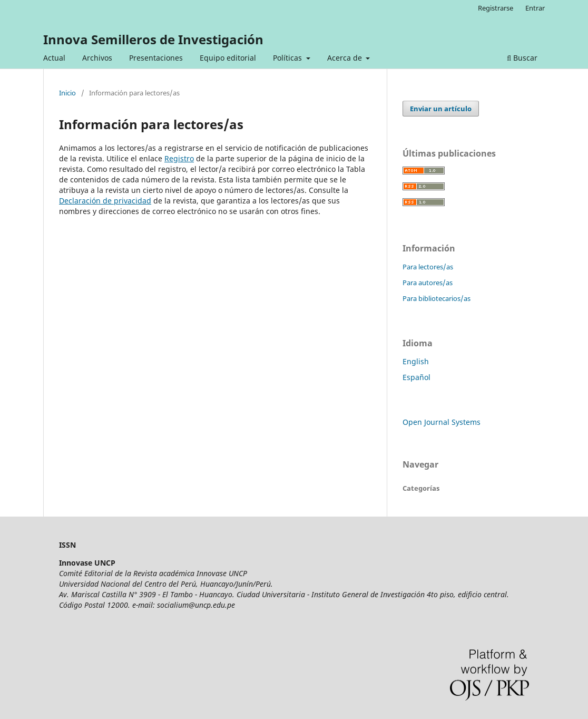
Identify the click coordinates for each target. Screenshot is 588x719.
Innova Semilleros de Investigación (153, 39)
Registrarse (496, 8)
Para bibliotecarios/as (437, 298)
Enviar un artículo (441, 109)
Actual (54, 58)
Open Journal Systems (442, 422)
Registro (179, 158)
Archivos (97, 58)
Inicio (67, 93)
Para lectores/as (428, 267)
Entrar (535, 8)
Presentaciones (156, 58)
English (416, 361)
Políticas (288, 58)
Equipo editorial (228, 58)
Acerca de (346, 58)
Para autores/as (428, 283)
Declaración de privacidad (105, 201)
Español (416, 377)
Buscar (522, 58)
